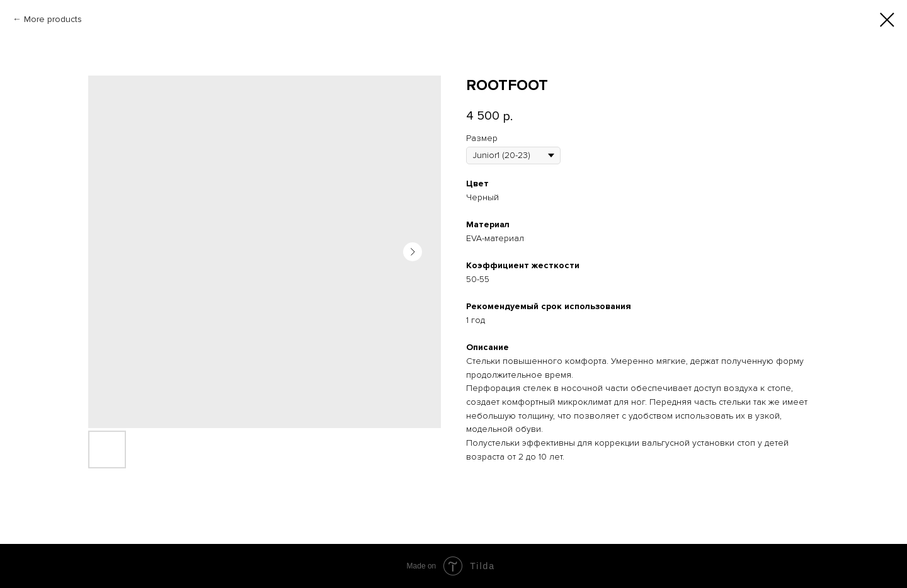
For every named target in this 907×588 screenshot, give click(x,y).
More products (53, 19)
